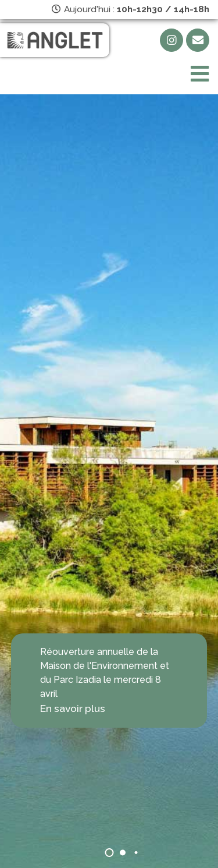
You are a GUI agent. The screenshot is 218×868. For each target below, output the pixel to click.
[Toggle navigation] (200, 74)
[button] (109, 853)
